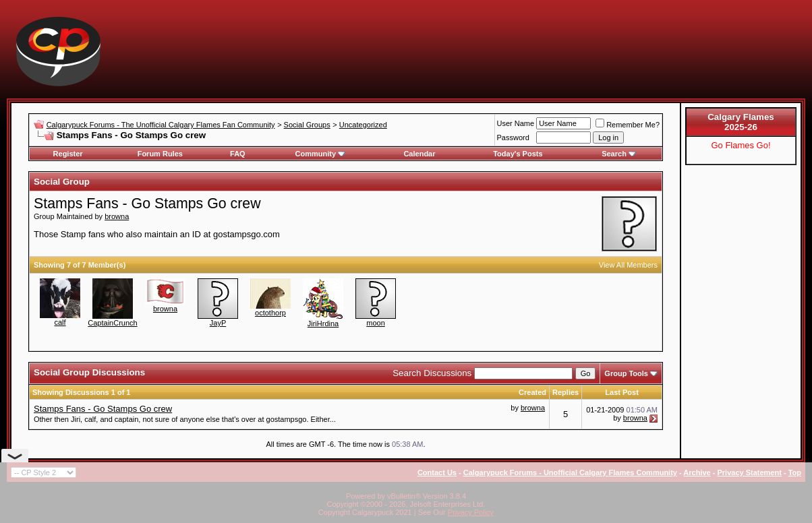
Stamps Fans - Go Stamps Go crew (103, 409)
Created (532, 392)
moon (376, 323)
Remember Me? (628, 125)
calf (60, 322)
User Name (516, 123)
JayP (218, 323)
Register (68, 154)
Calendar (419, 154)
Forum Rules (160, 154)
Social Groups (307, 125)
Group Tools (626, 373)
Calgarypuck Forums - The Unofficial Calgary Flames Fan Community (161, 125)
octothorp (270, 313)
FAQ (238, 154)
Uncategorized (363, 125)
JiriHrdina (323, 324)
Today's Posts (518, 154)
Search (619, 154)
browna (117, 216)
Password (513, 137)
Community (321, 154)
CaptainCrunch (112, 323)
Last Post (622, 392)
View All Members (628, 265)
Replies (565, 392)
